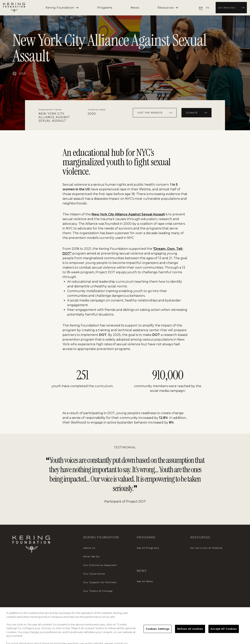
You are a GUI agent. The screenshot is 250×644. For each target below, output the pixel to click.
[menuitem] (105, 8)
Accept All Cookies (224, 633)
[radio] (201, 8)
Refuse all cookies (190, 633)
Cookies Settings (158, 633)
